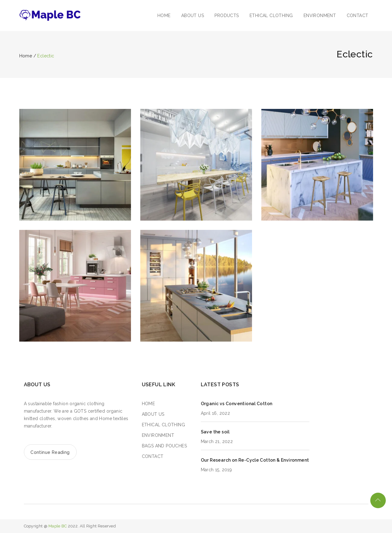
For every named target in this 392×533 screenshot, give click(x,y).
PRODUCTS (227, 16)
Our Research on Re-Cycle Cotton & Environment (255, 460)
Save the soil (215, 432)
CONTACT (358, 16)
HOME (164, 16)
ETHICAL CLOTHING (271, 16)
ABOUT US (193, 16)
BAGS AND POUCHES (164, 446)
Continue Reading (50, 452)
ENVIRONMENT (320, 16)
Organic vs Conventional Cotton (237, 404)
